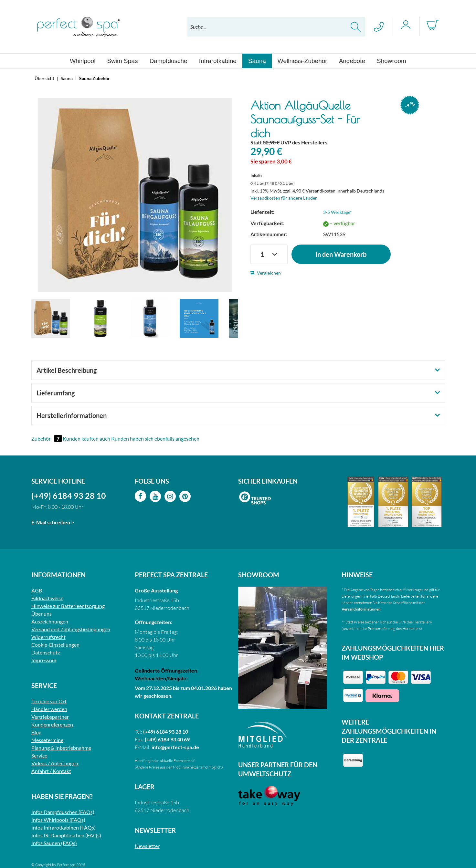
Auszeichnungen (50, 621)
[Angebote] (352, 61)
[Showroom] (391, 61)
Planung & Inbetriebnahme (61, 748)
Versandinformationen (361, 609)
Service (39, 755)
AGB (37, 590)
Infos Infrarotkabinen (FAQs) (63, 827)
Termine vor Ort (49, 701)
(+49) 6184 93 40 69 (167, 739)
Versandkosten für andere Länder (284, 198)
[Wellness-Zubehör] (302, 61)
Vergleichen (266, 273)
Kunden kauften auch (86, 439)
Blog (36, 732)
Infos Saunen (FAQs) (54, 843)
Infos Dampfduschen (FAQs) (63, 812)
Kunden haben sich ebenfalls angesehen (155, 439)
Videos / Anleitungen (55, 763)
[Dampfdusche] (168, 61)
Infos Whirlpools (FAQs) (58, 820)
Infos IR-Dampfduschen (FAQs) (66, 835)
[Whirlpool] (83, 61)
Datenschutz (46, 652)
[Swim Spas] (122, 61)
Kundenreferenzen (52, 724)
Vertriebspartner (50, 717)
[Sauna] (257, 61)
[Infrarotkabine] (218, 61)
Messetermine (47, 740)
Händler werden (49, 709)
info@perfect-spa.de (175, 747)
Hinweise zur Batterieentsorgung (68, 606)
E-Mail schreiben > (53, 522)
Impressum (44, 660)
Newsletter (147, 846)
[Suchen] (356, 27)
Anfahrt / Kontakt (51, 771)
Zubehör (47, 439)
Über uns (42, 614)
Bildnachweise (47, 598)
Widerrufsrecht (48, 637)
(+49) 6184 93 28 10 (69, 496)
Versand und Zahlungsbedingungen (71, 629)
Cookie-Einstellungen (55, 645)
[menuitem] (276, 27)
